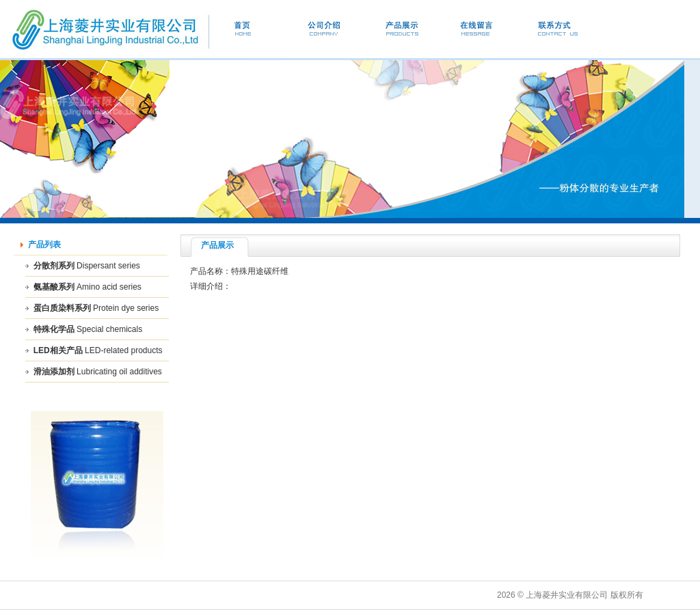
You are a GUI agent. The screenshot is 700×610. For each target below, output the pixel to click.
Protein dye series (126, 308)
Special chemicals (109, 329)
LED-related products (123, 350)
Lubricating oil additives (119, 372)
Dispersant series (108, 266)
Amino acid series (109, 287)
